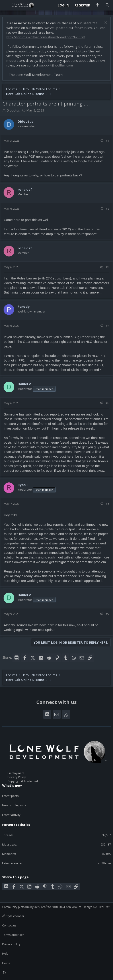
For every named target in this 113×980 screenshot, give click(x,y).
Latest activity (11, 815)
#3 (108, 267)
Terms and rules (13, 935)
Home (6, 963)
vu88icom (104, 863)
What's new (12, 785)
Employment (16, 773)
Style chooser (13, 916)
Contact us (9, 925)
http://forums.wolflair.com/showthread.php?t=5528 (46, 37)
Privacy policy (11, 944)
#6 (108, 504)
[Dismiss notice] (105, 23)
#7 (108, 614)
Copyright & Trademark (23, 781)
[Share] (101, 141)
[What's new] (98, 5)
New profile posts (14, 805)
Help (5, 953)
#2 (108, 209)
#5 (108, 403)
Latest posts (10, 796)
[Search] (107, 5)
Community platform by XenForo (42, 907)
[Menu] (6, 5)
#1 (108, 141)
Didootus (13, 110)
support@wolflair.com (56, 65)
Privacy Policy (17, 777)
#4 (108, 326)
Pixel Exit (104, 907)
